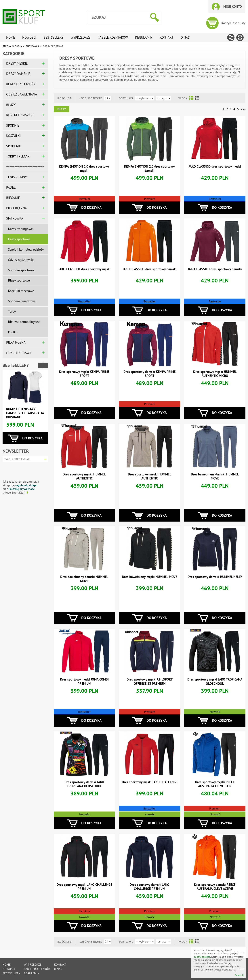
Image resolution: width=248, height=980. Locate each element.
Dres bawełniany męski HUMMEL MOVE (150, 577)
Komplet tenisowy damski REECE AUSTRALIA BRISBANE (25, 413)
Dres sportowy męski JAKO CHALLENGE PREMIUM (84, 887)
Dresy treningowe (20, 229)
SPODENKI (14, 146)
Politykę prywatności (22, 489)
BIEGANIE (13, 198)
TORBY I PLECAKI (18, 156)
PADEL (11, 187)
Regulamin (144, 37)
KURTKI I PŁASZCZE (20, 115)
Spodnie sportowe (21, 270)
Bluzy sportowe (19, 280)
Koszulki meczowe (21, 291)
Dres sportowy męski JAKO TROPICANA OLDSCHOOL (215, 681)
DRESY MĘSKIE (17, 63)
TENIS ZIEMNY (17, 177)
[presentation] (24, 470)
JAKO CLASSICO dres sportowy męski (215, 166)
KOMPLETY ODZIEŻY (21, 84)
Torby (12, 311)
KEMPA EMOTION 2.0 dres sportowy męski (84, 168)
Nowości (29, 37)
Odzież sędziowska (21, 260)
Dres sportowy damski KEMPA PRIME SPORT (149, 374)
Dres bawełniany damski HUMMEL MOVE (215, 476)
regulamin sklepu (26, 485)
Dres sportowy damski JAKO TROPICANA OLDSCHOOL (84, 784)
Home (11, 37)
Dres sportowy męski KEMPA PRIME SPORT (84, 374)
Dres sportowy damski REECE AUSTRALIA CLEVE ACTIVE (215, 887)
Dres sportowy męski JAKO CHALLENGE (150, 782)
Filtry (62, 109)
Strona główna (12, 46)
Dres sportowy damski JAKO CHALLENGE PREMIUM (149, 887)
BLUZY (11, 105)
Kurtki (12, 332)
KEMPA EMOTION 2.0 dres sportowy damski (149, 168)
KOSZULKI (13, 136)
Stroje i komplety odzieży (26, 249)
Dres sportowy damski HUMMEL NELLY (215, 577)
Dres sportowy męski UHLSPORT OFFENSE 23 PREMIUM (150, 681)
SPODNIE (13, 125)
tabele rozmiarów (113, 37)
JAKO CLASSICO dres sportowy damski (150, 269)
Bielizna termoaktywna (24, 322)
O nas (185, 37)
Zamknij (239, 975)
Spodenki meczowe (22, 301)
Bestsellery (53, 37)
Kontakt (167, 37)
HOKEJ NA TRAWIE (19, 353)
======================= (25, 167)
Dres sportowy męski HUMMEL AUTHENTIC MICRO (215, 374)
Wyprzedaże (81, 37)
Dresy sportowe (19, 239)
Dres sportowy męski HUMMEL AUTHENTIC (84, 476)
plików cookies (202, 957)
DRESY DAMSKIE (18, 74)
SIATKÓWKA (32, 46)
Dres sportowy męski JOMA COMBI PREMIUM (84, 681)
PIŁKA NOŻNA (16, 342)
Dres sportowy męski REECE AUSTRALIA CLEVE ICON (215, 784)
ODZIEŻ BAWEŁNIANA (22, 94)
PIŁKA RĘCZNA (17, 208)
